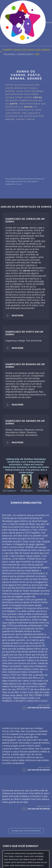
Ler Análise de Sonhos (39, 708)
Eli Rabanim (27, 483)
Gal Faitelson (9, 483)
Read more (14, 315)
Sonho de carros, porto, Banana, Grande (26, 75)
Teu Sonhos (10, 54)
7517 (37, 54)
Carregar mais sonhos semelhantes (26, 831)
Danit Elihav (43, 483)
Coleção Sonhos (25, 54)
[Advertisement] (26, 149)
